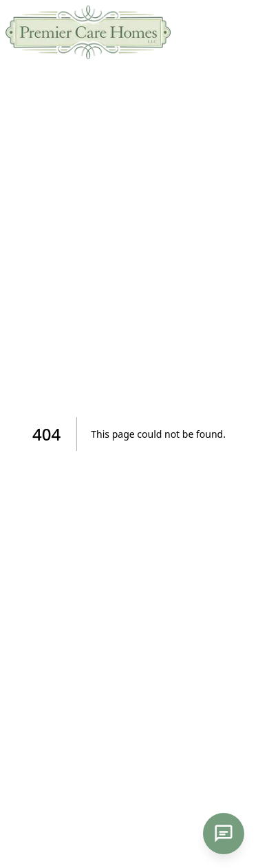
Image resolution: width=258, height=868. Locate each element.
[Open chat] (224, 834)
